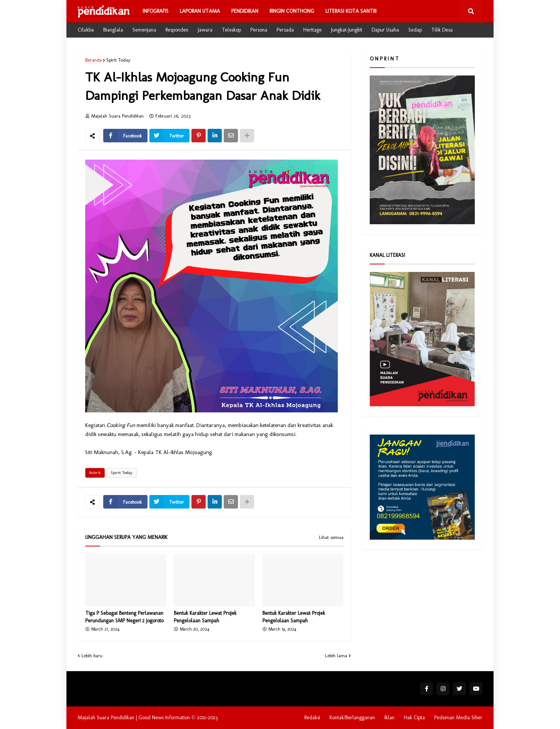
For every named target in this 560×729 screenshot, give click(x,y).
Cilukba (86, 30)
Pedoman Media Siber (458, 718)
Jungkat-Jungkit (347, 30)
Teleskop (231, 30)
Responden (177, 30)
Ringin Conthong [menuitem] (292, 11)
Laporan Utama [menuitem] (200, 11)
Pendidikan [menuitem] (245, 11)
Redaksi (312, 718)
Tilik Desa (442, 30)
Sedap (415, 30)
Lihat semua (331, 537)
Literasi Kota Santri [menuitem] (351, 11)
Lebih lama (336, 656)
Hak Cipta (414, 718)
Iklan (389, 718)
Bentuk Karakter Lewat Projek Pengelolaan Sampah (205, 617)
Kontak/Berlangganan (352, 718)
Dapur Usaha (385, 30)
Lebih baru (92, 656)
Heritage (312, 30)
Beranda (93, 60)
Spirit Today (118, 60)
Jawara (205, 30)
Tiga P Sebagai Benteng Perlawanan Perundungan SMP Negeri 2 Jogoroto (124, 617)
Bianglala (113, 30)
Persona (259, 30)
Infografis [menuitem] (156, 11)
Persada (285, 30)
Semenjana (144, 30)
